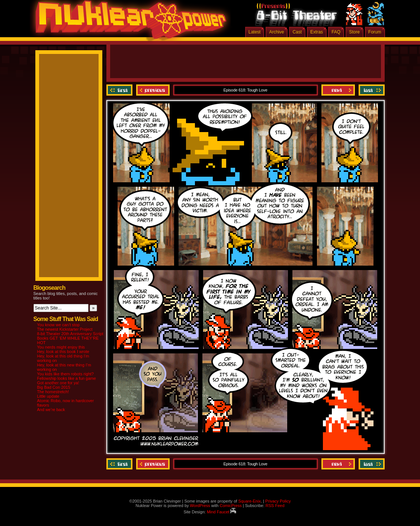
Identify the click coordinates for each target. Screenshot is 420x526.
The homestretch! (53, 392)
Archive (276, 32)
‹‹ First (120, 90)
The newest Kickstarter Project (65, 329)
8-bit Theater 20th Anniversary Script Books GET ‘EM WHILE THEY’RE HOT (70, 338)
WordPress (200, 506)
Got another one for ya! (58, 383)
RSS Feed (275, 506)
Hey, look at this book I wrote (63, 352)
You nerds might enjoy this (61, 347)
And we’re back (51, 410)
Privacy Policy (278, 501)
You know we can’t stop (59, 325)
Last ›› (371, 90)
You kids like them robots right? (65, 374)
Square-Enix (249, 501)
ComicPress (230, 506)
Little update (48, 396)
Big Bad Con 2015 (54, 387)
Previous (153, 90)
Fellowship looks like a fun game (67, 378)
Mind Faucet (222, 512)
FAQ (336, 32)
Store (354, 32)
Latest (255, 32)
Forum (375, 32)
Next (338, 90)
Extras (317, 32)
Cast (297, 32)
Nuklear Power (128, 22)
